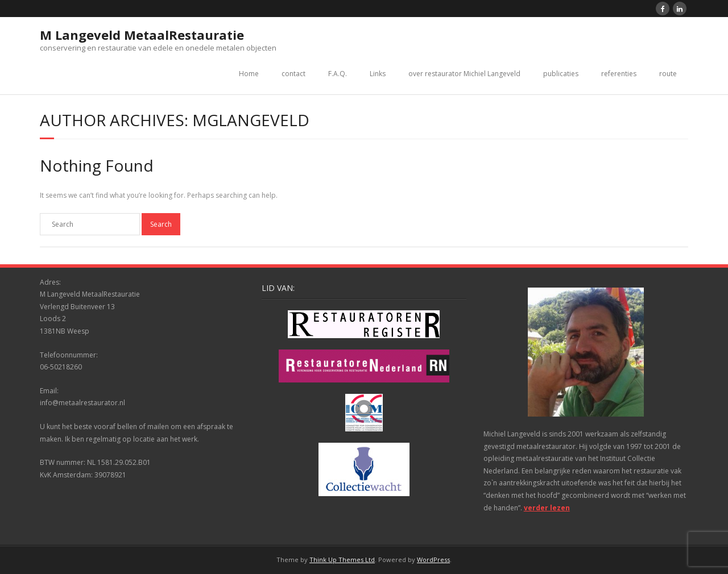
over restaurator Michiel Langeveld (464, 74)
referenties (619, 74)
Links (378, 74)
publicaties (561, 74)
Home (249, 74)
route (668, 74)
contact (293, 74)
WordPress (433, 560)
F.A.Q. (338, 74)
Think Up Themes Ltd (342, 560)
